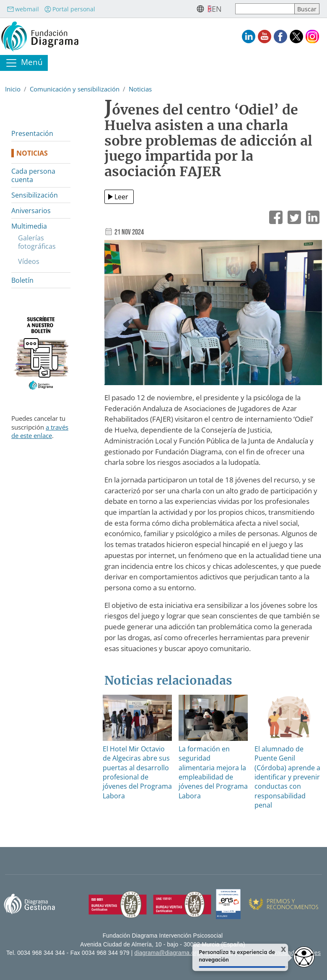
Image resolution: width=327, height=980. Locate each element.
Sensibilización (35, 195)
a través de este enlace (40, 431)
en (217, 9)
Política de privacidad (266, 953)
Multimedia (29, 226)
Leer (121, 197)
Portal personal (70, 9)
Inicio (13, 89)
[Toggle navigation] (24, 63)
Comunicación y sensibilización (75, 89)
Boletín (22, 280)
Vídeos (29, 261)
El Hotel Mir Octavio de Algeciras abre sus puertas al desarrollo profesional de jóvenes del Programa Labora (137, 772)
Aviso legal (219, 953)
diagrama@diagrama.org (167, 953)
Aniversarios (31, 211)
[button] (213, 315)
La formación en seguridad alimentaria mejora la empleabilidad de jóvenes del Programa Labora (213, 772)
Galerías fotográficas (37, 242)
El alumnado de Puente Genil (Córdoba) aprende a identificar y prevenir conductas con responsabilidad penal (287, 777)
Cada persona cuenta (33, 175)
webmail (23, 9)
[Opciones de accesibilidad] (304, 957)
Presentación (32, 133)
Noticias (140, 89)
